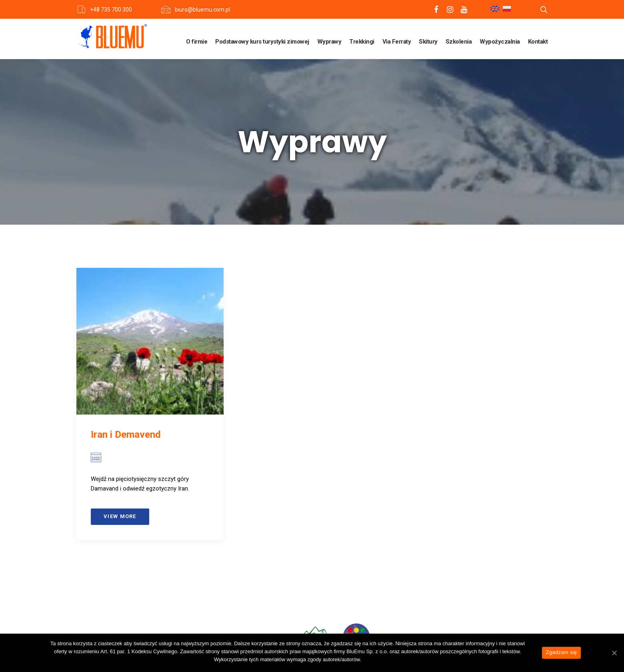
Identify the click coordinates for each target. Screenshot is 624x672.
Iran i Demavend (126, 435)
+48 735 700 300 (111, 10)
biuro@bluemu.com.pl (202, 10)
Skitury (428, 42)
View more (120, 516)
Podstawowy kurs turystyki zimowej (262, 42)
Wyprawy (329, 42)
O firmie (197, 42)
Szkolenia (459, 42)
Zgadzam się (561, 652)
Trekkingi (362, 42)
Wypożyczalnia (500, 42)
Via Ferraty (397, 42)
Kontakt (538, 42)
